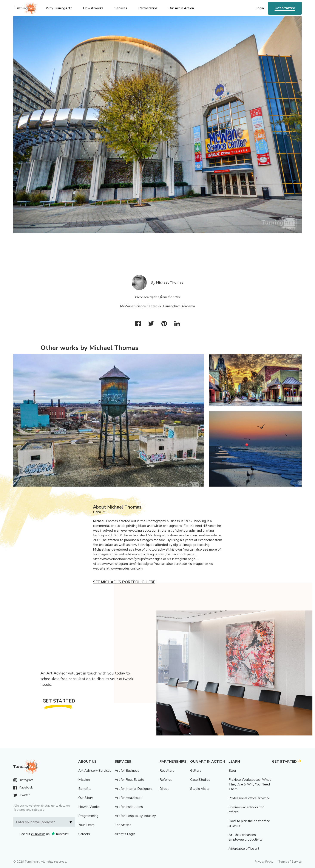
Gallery (196, 771)
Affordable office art (244, 849)
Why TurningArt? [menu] (59, 8)
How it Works (89, 807)
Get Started (285, 8)
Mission (84, 780)
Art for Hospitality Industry (135, 816)
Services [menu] (121, 8)
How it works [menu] (93, 8)
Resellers (167, 771)
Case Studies (200, 780)
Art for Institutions (129, 807)
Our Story (86, 798)
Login (260, 8)
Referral (166, 780)
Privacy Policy (264, 862)
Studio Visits (200, 789)
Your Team (86, 825)
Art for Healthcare (129, 798)
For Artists (123, 825)
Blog (232, 771)
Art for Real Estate (129, 780)
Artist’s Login (125, 834)
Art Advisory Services (95, 771)
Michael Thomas (170, 283)
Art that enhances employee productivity (246, 837)
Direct (164, 789)
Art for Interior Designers (134, 789)
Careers (84, 834)
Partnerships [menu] (148, 8)
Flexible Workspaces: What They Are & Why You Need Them (250, 784)
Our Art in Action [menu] (181, 8)
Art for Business (127, 771)
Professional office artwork (249, 798)
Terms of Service (290, 862)
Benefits (85, 789)
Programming (88, 816)
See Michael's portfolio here (124, 582)
